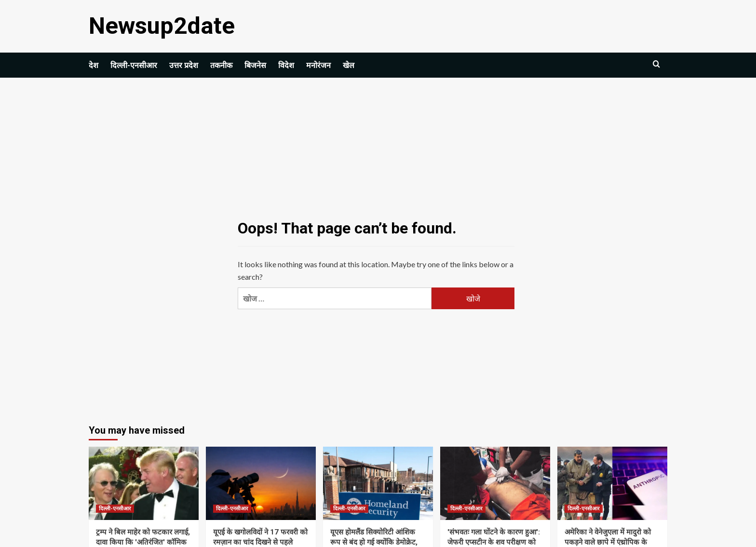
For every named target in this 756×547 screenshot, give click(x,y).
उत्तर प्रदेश (184, 65)
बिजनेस (255, 65)
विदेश (286, 65)
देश (94, 65)
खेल (349, 65)
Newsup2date (160, 26)
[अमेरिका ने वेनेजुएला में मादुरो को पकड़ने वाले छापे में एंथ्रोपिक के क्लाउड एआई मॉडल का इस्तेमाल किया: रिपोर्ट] (612, 483)
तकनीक (221, 65)
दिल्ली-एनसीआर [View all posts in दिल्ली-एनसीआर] (115, 508)
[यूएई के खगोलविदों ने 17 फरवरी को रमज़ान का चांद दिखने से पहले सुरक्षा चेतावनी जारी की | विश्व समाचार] (261, 483)
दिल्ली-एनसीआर (134, 65)
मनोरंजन (318, 65)
